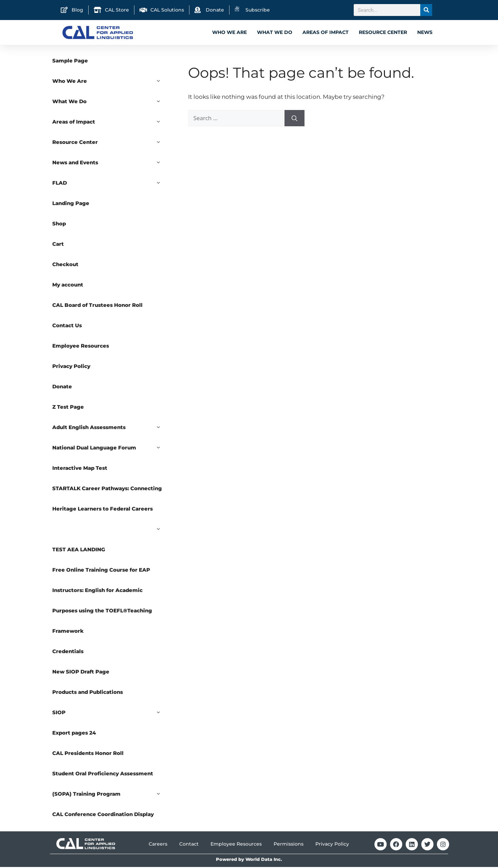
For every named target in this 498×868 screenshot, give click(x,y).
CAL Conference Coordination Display (103, 815)
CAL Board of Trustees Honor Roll (97, 306)
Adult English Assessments (110, 428)
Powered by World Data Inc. (249, 860)
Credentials (68, 652)
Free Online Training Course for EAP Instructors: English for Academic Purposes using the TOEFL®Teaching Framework (102, 601)
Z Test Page (68, 408)
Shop (59, 225)
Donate (62, 387)
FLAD (110, 184)
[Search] (426, 10)
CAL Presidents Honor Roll (88, 754)
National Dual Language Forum (110, 449)
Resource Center (383, 32)
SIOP (110, 714)
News (425, 32)
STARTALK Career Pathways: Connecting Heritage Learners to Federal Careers (110, 503)
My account (68, 286)
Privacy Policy (71, 367)
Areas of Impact (326, 32)
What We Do (275, 32)
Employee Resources (81, 347)
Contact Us (67, 326)
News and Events (110, 164)
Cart (58, 245)
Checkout (65, 265)
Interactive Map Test (80, 469)
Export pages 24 (74, 734)
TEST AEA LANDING (79, 550)
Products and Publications (88, 693)
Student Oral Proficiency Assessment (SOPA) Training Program (110, 788)
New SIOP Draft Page (81, 673)
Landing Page (71, 204)
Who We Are (229, 32)
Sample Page (70, 62)
